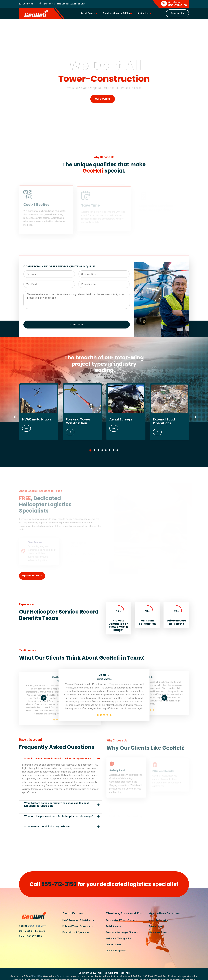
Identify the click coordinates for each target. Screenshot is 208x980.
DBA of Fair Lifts (37, 926)
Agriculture (143, 13)
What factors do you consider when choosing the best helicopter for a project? (57, 804)
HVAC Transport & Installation (78, 920)
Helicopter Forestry (159, 932)
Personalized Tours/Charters (121, 920)
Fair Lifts (80, 4)
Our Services (103, 99)
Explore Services (32, 576)
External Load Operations (164, 421)
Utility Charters (114, 945)
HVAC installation (36, 419)
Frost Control (156, 926)
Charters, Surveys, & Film (116, 13)
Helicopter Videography (118, 938)
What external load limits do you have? (47, 826)
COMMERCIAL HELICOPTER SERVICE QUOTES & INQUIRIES (59, 266)
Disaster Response (116, 951)
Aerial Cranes (88, 13)
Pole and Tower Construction (78, 421)
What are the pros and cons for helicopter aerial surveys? (59, 816)
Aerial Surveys (121, 419)
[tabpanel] (39, 412)
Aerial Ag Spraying (159, 920)
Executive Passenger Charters (122, 932)
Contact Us (177, 13)
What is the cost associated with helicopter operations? (58, 759)
